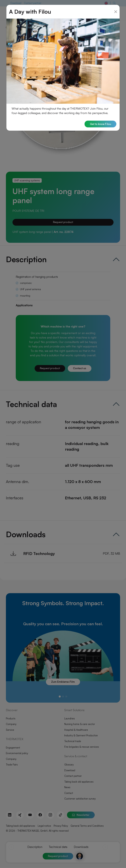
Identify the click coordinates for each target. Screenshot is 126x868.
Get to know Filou (100, 123)
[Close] (116, 11)
